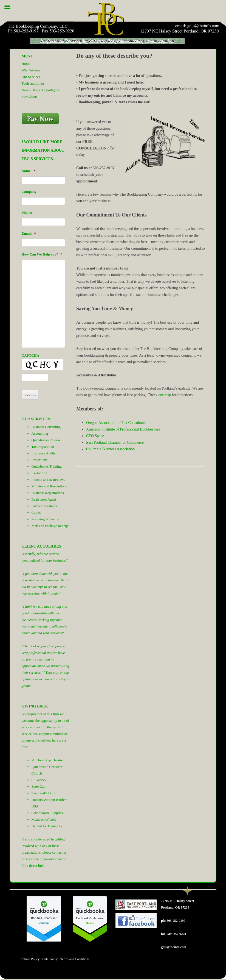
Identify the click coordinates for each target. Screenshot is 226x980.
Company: (30, 192)
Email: (29, 233)
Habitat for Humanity (47, 826)
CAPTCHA (30, 355)
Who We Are (31, 70)
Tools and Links (33, 83)
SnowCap (39, 786)
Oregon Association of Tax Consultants (116, 423)
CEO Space (95, 436)
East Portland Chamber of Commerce (115, 442)
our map (165, 395)
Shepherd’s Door (44, 793)
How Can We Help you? (42, 254)
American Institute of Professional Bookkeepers (123, 429)
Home (26, 64)
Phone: (27, 213)
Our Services (31, 77)
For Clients (30, 97)
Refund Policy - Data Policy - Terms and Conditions (55, 959)
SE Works (39, 780)
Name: (29, 171)
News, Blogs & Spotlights (40, 90)
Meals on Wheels (44, 819)
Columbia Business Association (110, 449)
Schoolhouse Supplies (47, 813)
